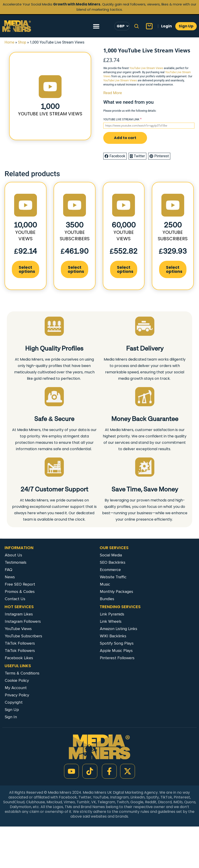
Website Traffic (113, 577)
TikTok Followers (20, 643)
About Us (13, 555)
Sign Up (12, 710)
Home (9, 42)
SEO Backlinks (113, 562)
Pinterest (159, 156)
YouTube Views (18, 629)
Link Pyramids (112, 614)
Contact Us (15, 599)
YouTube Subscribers (23, 636)
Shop (22, 42)
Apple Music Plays (116, 651)
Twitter (137, 156)
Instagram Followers (23, 621)
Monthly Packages (116, 592)
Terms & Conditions (22, 673)
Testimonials (16, 562)
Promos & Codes (20, 592)
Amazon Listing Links (119, 629)
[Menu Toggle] (96, 26)
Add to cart (125, 138)
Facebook (115, 156)
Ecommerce (110, 570)
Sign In (11, 717)
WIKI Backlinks (113, 636)
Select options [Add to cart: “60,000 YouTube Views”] (125, 269)
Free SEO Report (20, 584)
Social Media (111, 555)
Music (105, 584)
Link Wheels (111, 621)
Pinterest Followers (117, 658)
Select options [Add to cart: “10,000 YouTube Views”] (27, 269)
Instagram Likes (19, 614)
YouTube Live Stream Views (146, 68)
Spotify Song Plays (117, 643)
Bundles (107, 599)
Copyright (14, 702)
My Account (16, 688)
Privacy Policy (17, 695)
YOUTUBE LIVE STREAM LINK (121, 119)
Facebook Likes (19, 658)
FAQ (9, 570)
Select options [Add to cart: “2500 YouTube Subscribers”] (174, 269)
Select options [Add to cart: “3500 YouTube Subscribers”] (76, 269)
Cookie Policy (17, 680)
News (10, 577)
